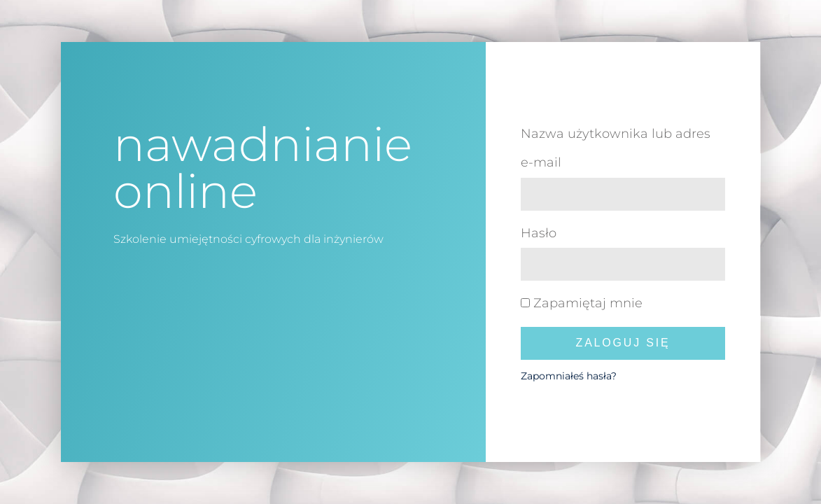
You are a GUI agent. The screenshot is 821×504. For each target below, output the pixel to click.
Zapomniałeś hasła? (569, 376)
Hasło (539, 233)
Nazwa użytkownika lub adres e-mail (616, 148)
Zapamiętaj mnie (582, 303)
